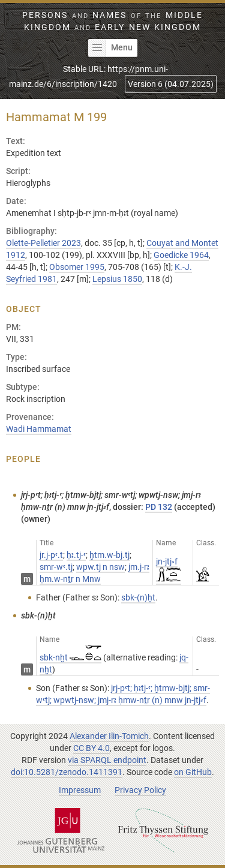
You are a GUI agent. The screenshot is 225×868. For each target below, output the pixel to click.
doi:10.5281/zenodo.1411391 (67, 772)
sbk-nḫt (70, 657)
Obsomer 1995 (77, 267)
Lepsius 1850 (117, 279)
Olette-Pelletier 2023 (43, 243)
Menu (110, 48)
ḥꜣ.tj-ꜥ (76, 555)
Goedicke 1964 (181, 255)
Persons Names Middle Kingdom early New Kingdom (112, 21)
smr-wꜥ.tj (56, 567)
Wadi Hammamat (39, 429)
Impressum (80, 790)
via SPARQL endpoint (107, 760)
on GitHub (193, 772)
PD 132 (159, 507)
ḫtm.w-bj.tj (109, 555)
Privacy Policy (140, 790)
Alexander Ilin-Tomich (109, 736)
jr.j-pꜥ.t (51, 555)
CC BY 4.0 (91, 748)
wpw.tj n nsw (100, 567)
